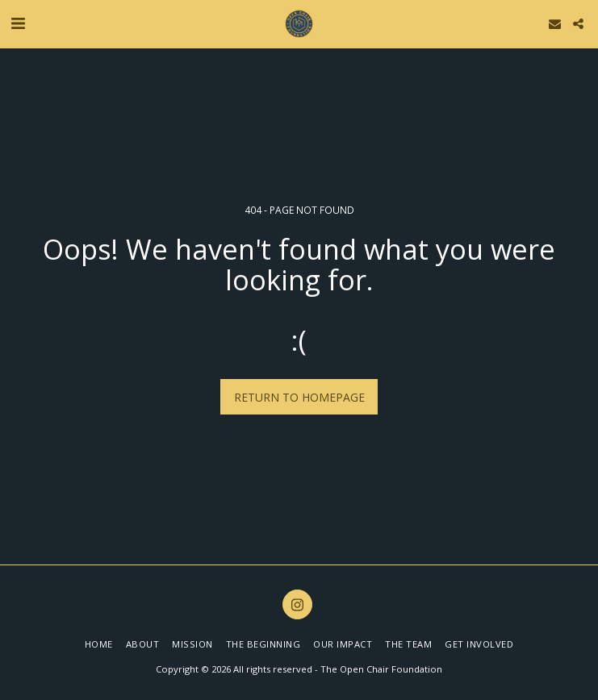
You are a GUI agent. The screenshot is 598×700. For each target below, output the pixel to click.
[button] (18, 23)
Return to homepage (299, 397)
